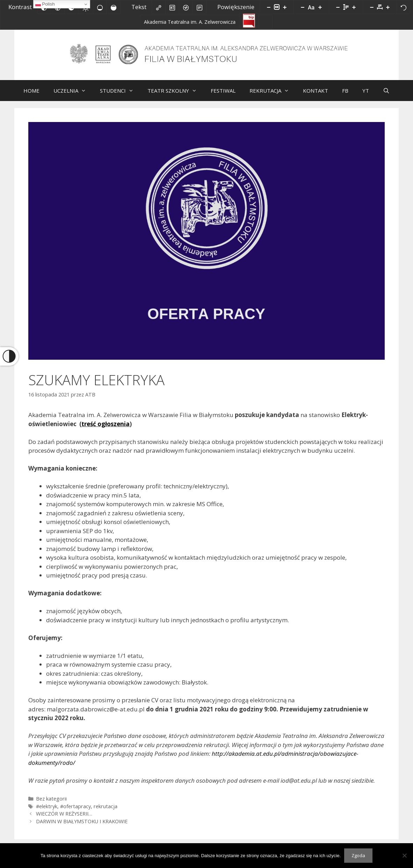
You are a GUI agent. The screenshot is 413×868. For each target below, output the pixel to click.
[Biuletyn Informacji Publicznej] (249, 20)
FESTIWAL (223, 96)
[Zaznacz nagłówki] (172, 7)
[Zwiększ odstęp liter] (388, 7)
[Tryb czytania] (200, 7)
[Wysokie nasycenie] (114, 7)
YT (366, 96)
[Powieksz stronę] (285, 7)
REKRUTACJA (273, 96)
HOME (31, 96)
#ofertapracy (75, 812)
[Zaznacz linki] (159, 7)
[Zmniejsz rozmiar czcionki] (303, 7)
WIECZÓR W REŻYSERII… (64, 819)
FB (345, 96)
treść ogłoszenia (106, 429)
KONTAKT (316, 96)
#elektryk (47, 812)
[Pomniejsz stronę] (269, 7)
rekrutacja (106, 812)
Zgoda (358, 855)
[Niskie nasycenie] (100, 7)
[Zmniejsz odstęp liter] (372, 7)
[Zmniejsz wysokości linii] (338, 7)
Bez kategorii (51, 804)
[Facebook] (266, 22)
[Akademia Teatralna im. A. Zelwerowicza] (190, 22)
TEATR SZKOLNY (176, 96)
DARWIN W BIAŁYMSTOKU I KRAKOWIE (82, 827)
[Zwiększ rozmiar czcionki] (320, 7)
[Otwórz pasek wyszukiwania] (386, 96)
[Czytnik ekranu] (186, 7)
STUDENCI (120, 96)
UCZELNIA (73, 96)
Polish (45, 4)
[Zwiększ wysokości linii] (354, 7)
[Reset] (404, 7)
